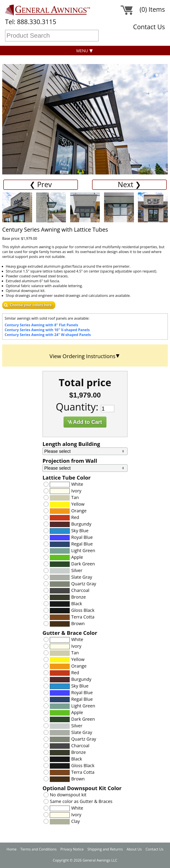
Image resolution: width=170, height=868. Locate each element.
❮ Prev (41, 184)
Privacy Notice (72, 849)
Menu (82, 51)
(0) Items (152, 10)
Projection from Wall (70, 461)
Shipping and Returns (105, 849)
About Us (134, 849)
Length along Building (71, 444)
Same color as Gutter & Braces (81, 801)
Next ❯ (129, 184)
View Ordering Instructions (83, 356)
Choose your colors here (31, 305)
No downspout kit (68, 795)
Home (12, 849)
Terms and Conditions (39, 849)
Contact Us (149, 27)
